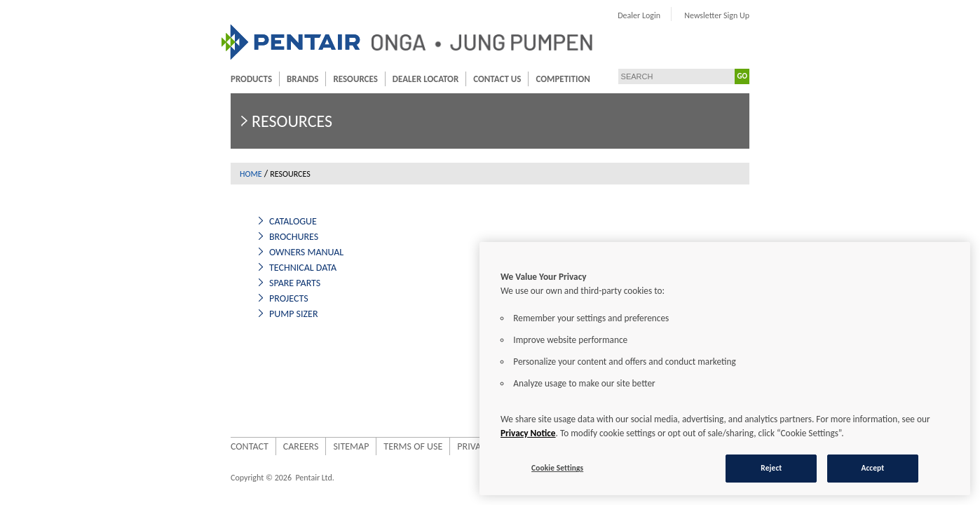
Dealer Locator (348, 79)
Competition (485, 79)
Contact (172, 446)
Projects (212, 298)
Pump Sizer (217, 314)
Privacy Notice (528, 433)
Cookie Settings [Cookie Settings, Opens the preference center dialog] (557, 468)
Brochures (217, 237)
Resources (278, 79)
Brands (225, 79)
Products (174, 79)
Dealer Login (716, 15)
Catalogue (216, 221)
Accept (872, 468)
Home (174, 174)
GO (819, 76)
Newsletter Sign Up (794, 15)
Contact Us (420, 79)
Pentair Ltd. (237, 478)
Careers (224, 446)
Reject (771, 468)
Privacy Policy (412, 446)
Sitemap (274, 446)
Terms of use (336, 446)
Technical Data (226, 268)
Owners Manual (229, 252)
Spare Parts (218, 283)
